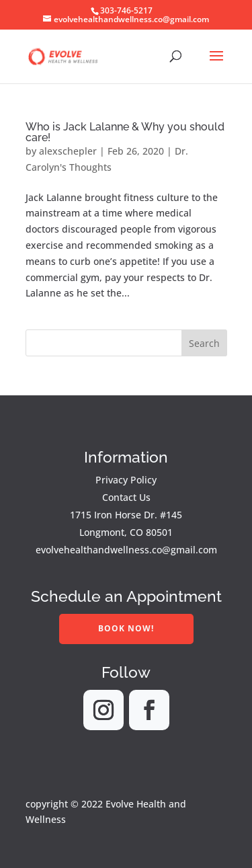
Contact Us (126, 497)
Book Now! (126, 628)
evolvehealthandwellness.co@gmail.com (126, 550)
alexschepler (68, 151)
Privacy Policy (126, 480)
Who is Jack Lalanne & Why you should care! (125, 132)
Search (204, 343)
